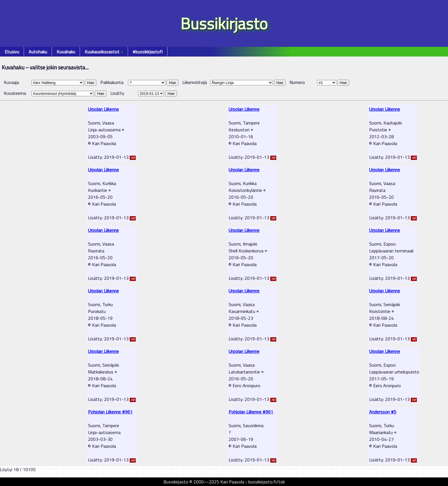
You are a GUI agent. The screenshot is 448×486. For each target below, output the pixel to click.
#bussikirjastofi (148, 52)
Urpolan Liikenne (103, 109)
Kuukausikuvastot (104, 52)
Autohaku (38, 52)
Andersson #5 (383, 412)
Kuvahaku (66, 52)
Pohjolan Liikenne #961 (110, 412)
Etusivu (12, 52)
